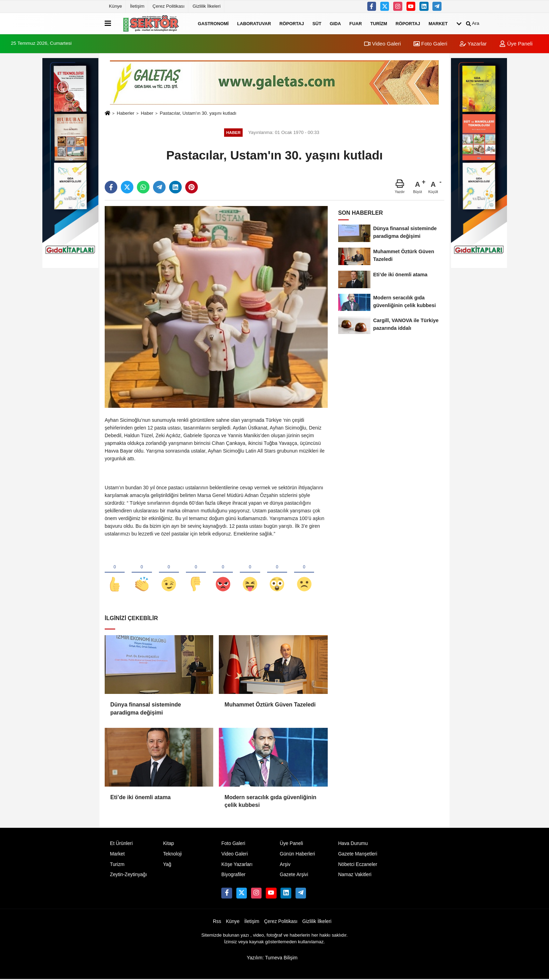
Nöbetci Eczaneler (358, 865)
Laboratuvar (254, 23)
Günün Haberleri (297, 854)
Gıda (335, 23)
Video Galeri (382, 44)
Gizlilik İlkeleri (207, 6)
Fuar (356, 23)
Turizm (378, 23)
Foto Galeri (430, 44)
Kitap (169, 844)
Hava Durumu (353, 844)
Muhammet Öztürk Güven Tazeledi (270, 705)
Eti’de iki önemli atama (141, 798)
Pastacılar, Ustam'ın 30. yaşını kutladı (198, 113)
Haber (147, 113)
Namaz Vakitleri (355, 875)
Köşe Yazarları (237, 865)
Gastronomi (213, 23)
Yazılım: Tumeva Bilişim (272, 958)
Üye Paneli (516, 44)
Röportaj (292, 23)
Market (438, 23)
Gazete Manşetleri (358, 854)
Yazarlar (473, 44)
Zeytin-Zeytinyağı (128, 875)
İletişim (137, 6)
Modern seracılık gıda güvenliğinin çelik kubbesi (270, 801)
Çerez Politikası (168, 6)
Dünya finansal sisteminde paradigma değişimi (146, 709)
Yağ (167, 865)
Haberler (125, 113)
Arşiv (285, 865)
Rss (217, 922)
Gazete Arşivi (294, 875)
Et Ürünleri (121, 844)
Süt (317, 23)
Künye (115, 6)
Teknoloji (173, 854)
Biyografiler (233, 875)
